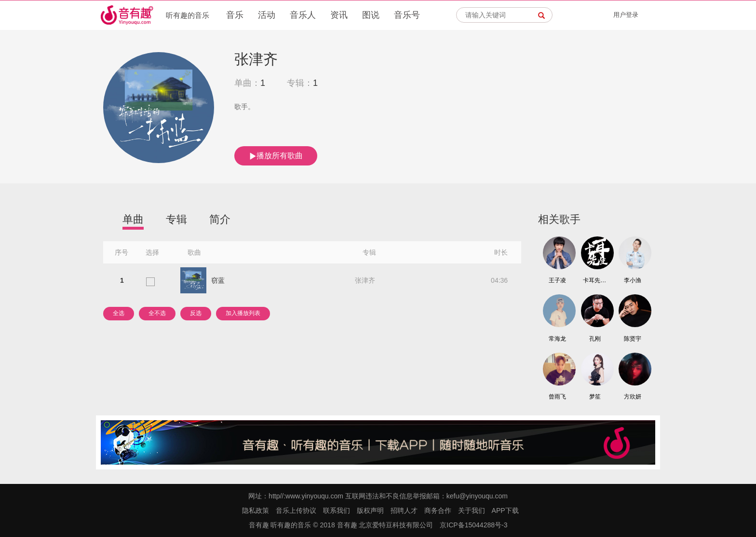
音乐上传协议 (296, 510)
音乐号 (407, 15)
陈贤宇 (633, 339)
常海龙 (557, 339)
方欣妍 (633, 397)
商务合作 (438, 510)
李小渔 (633, 280)
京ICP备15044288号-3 (473, 525)
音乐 (235, 15)
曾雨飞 (557, 397)
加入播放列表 (243, 313)
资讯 (339, 15)
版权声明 (370, 510)
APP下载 (505, 510)
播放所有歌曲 (276, 156)
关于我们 (472, 510)
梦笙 (595, 397)
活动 (267, 15)
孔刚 (595, 339)
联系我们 (337, 510)
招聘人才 (404, 510)
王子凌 (557, 280)
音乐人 (303, 15)
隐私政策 (256, 510)
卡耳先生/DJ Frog (595, 280)
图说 (371, 15)
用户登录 (626, 15)
